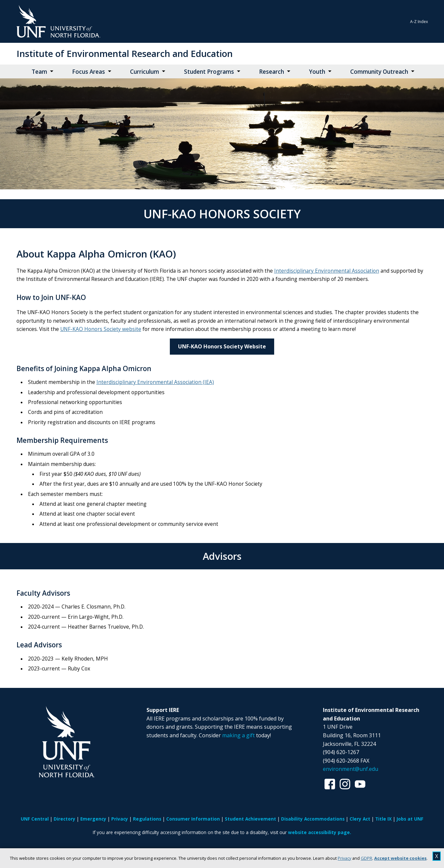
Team (39, 72)
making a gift (238, 735)
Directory (65, 819)
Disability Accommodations (313, 819)
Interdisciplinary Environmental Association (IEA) (155, 382)
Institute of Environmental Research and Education (125, 54)
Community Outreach (379, 72)
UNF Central (35, 819)
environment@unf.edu (351, 769)
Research (272, 72)
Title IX (383, 819)
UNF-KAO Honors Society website (101, 329)
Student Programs (209, 72)
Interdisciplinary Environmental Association (327, 271)
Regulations (147, 819)
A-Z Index (419, 22)
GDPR (366, 858)
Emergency (93, 819)
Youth (317, 72)
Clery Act (360, 819)
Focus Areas (89, 72)
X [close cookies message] (437, 856)
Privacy (344, 858)
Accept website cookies (400, 858)
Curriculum (144, 72)
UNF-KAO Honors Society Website (222, 346)
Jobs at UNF (410, 819)
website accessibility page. (320, 832)
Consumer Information (193, 819)
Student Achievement (250, 819)
